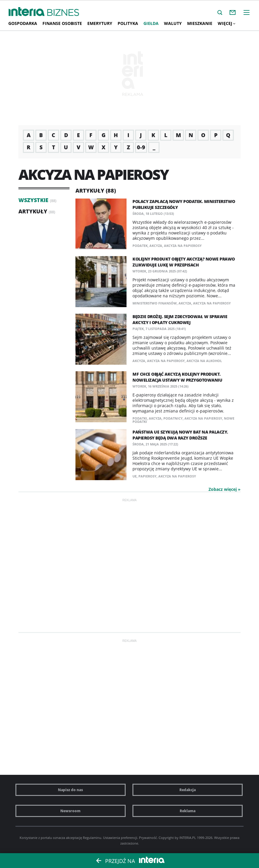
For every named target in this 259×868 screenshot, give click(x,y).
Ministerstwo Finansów (155, 303)
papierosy (147, 476)
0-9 (141, 147)
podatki (140, 418)
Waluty (173, 23)
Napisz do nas (70, 790)
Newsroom (70, 811)
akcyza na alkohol (204, 361)
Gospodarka (23, 23)
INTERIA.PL (188, 838)
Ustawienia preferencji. (121, 838)
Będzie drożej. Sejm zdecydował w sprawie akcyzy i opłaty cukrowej (180, 319)
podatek (140, 246)
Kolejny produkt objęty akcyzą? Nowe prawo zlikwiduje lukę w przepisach (184, 262)
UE (135, 476)
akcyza (156, 246)
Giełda (151, 23)
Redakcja (188, 790)
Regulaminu (92, 838)
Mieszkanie (200, 23)
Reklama (188, 811)
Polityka (128, 23)
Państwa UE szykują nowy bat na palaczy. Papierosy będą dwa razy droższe (180, 435)
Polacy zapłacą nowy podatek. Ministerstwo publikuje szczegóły (184, 204)
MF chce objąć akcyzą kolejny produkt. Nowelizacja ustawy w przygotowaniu (177, 377)
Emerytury (100, 23)
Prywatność (148, 838)
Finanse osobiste (62, 23)
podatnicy (173, 418)
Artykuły (33, 211)
